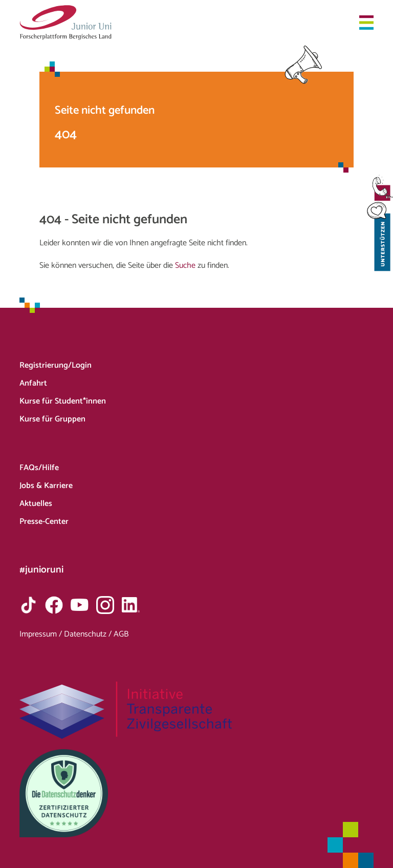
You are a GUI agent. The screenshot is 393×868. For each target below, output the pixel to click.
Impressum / (42, 634)
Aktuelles (36, 504)
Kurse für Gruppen (52, 419)
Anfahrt (33, 383)
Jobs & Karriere (46, 486)
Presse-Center (44, 522)
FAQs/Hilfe (39, 468)
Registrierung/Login (56, 365)
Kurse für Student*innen (63, 401)
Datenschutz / (89, 634)
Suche (185, 266)
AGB (121, 634)
